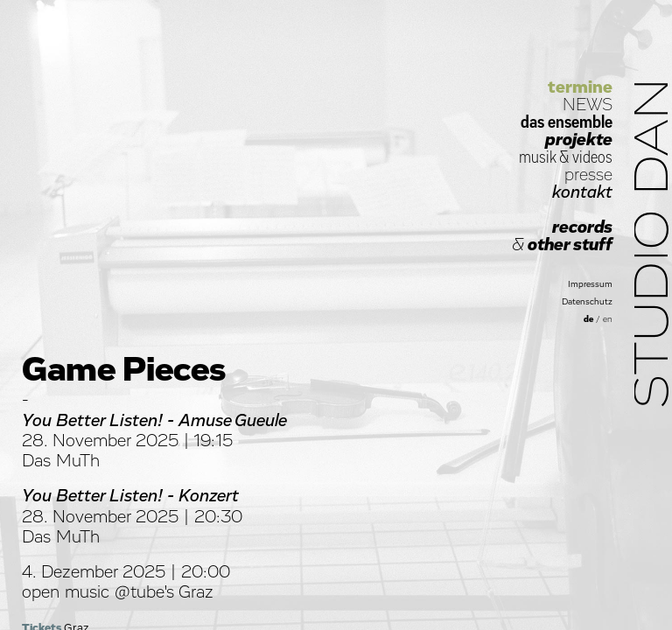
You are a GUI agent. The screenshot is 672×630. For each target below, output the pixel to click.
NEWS (588, 105)
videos (592, 157)
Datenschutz (587, 302)
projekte (579, 140)
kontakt (582, 192)
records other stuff (562, 236)
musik (537, 157)
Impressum (590, 284)
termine (580, 87)
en (608, 319)
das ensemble (567, 122)
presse (588, 175)
